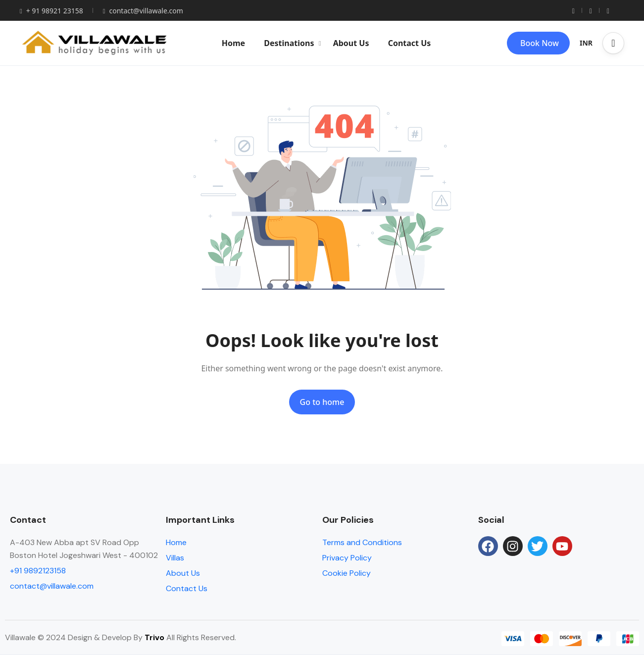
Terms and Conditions (362, 542)
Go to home (322, 402)
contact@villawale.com (143, 11)
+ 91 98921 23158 (51, 11)
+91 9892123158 (38, 571)
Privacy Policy (347, 558)
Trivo (154, 637)
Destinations (292, 43)
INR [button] (586, 43)
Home (233, 43)
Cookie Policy (347, 573)
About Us (351, 43)
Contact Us (410, 43)
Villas (175, 558)
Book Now (540, 43)
